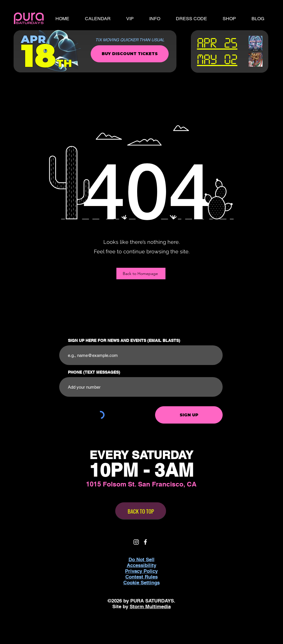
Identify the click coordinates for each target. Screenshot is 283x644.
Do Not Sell (141, 559)
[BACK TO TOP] (141, 511)
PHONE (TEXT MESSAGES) (94, 372)
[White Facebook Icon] (145, 542)
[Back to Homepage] (141, 274)
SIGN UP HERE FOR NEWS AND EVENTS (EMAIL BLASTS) (124, 340)
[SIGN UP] (189, 415)
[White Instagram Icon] (136, 542)
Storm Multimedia (150, 606)
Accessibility (141, 565)
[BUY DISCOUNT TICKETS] (130, 54)
